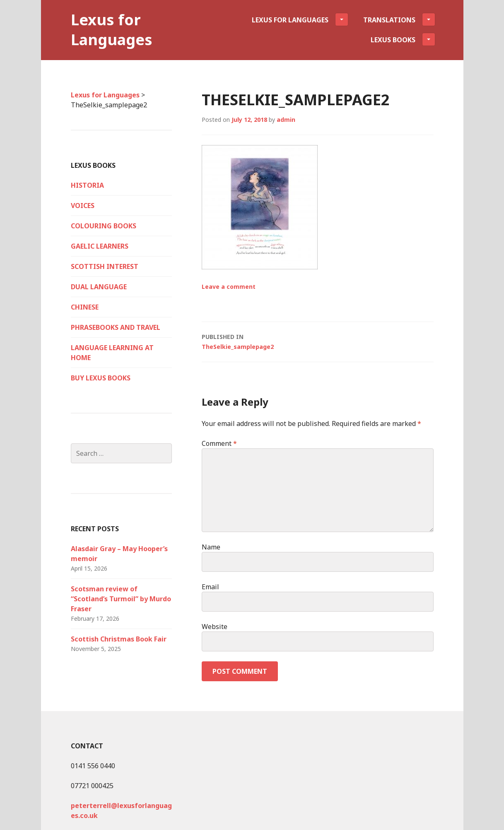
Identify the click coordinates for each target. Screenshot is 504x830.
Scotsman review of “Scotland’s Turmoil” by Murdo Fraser (121, 599)
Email (210, 587)
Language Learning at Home (112, 353)
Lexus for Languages (112, 30)
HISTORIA (87, 185)
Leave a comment (229, 287)
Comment (219, 443)
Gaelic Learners (100, 246)
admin (286, 120)
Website (215, 627)
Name (211, 547)
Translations (399, 19)
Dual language (99, 287)
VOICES (83, 206)
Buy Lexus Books (101, 378)
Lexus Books (403, 39)
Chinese (85, 307)
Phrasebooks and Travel (116, 327)
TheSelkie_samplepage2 (318, 341)
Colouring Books (104, 226)
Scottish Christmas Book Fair (119, 639)
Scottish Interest (105, 266)
